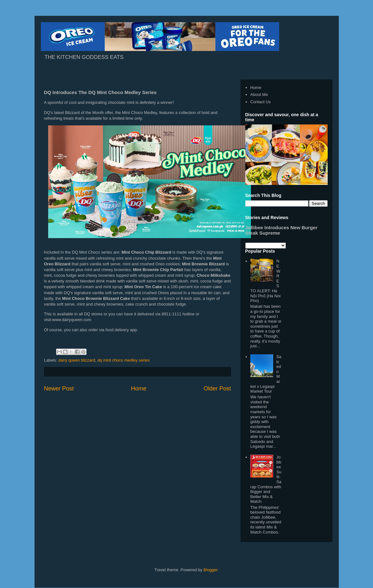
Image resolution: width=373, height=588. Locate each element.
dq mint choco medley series (124, 360)
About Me (259, 95)
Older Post (217, 389)
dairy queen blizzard (77, 360)
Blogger (210, 570)
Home (139, 389)
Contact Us (260, 102)
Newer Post (59, 389)
